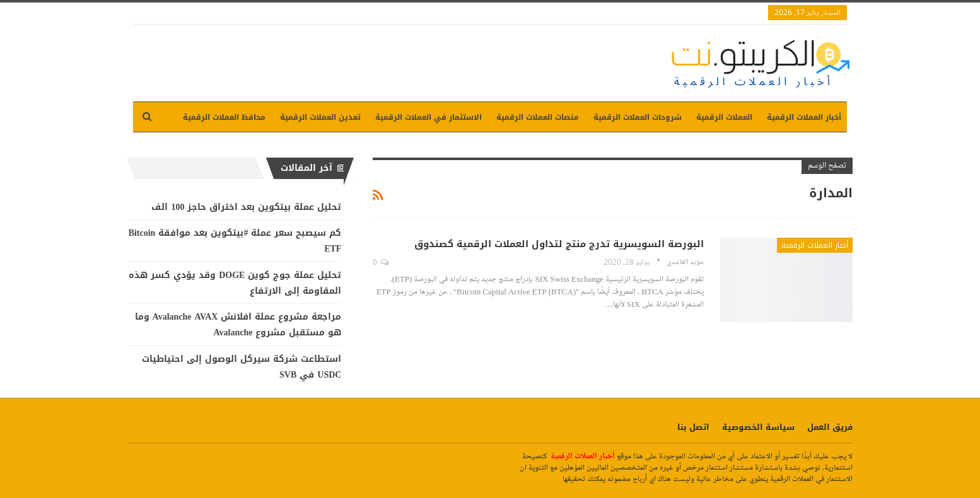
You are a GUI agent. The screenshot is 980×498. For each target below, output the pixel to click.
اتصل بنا (693, 427)
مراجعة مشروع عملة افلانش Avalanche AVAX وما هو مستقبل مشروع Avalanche (238, 325)
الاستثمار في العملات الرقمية (429, 117)
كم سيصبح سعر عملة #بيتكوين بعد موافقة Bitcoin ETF (235, 241)
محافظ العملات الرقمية (224, 117)
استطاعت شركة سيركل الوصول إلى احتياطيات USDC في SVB (242, 367)
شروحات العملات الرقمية (638, 117)
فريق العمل (830, 427)
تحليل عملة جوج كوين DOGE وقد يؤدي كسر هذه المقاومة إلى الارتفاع (235, 283)
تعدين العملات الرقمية (320, 117)
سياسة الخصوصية (758, 427)
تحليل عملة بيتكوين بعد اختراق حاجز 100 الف (246, 207)
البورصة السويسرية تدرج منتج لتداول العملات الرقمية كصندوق (559, 244)
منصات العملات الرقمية (538, 117)
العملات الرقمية (724, 117)
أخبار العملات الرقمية (804, 117)
